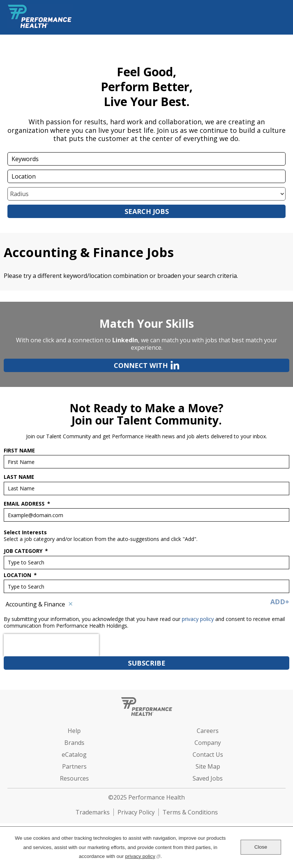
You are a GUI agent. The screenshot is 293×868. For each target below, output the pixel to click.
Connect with (91, 365)
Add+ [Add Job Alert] (280, 602)
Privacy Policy (136, 812)
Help (74, 731)
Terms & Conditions (190, 812)
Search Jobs (147, 211)
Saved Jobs (208, 778)
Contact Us (208, 755)
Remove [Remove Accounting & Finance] (71, 604)
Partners (74, 766)
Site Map (208, 766)
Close (261, 847)
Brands (74, 743)
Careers (208, 731)
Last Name (19, 477)
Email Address (27, 504)
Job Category (26, 551)
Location (20, 575)
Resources (74, 778)
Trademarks (93, 812)
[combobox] (146, 176)
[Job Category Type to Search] (146, 563)
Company (208, 743)
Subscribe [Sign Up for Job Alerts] (147, 663)
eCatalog (74, 755)
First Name (19, 451)
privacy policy (199, 619)
